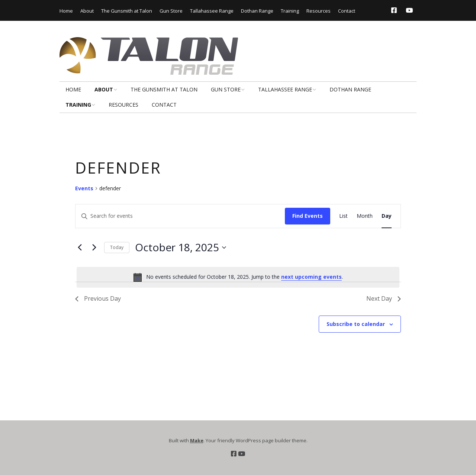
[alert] (238, 277)
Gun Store (171, 11)
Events (84, 188)
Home (66, 11)
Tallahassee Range (212, 11)
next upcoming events (311, 277)
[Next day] (94, 248)
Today (117, 247)
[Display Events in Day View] (387, 216)
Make (197, 440)
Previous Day (98, 298)
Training (290, 11)
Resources (319, 11)
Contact (347, 11)
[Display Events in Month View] (365, 216)
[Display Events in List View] (343, 216)
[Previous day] (80, 248)
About (87, 11)
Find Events (308, 216)
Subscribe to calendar (356, 324)
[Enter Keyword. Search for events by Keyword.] (180, 216)
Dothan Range (257, 11)
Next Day (384, 298)
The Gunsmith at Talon (127, 11)
